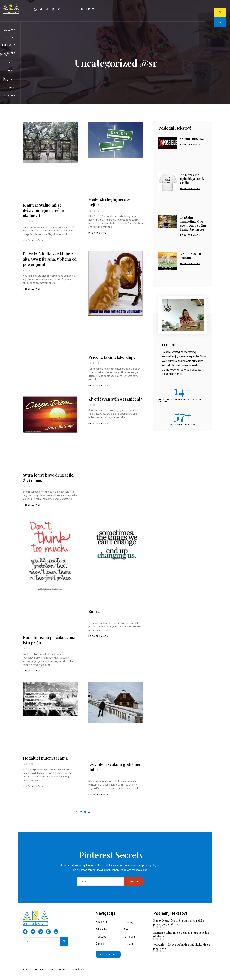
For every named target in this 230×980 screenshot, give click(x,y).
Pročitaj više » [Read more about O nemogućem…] (190, 144)
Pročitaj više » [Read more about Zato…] (98, 636)
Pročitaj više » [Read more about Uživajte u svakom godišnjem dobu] (98, 794)
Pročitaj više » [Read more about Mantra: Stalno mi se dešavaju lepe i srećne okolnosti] (33, 240)
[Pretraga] (64, 942)
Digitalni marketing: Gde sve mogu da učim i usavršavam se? (193, 223)
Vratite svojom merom (191, 256)
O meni (11, 88)
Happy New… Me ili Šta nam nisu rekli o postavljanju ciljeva (179, 922)
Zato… (94, 611)
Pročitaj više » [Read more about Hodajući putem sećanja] (33, 786)
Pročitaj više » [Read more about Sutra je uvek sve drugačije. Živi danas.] (33, 505)
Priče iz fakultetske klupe (112, 357)
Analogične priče (8, 54)
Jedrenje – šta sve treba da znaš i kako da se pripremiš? (182, 946)
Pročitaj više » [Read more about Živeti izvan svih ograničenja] (98, 424)
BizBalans (9, 70)
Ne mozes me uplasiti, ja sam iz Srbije (192, 179)
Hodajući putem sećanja (45, 758)
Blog (12, 63)
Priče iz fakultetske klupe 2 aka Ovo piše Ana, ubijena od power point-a (50, 259)
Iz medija (8, 79)
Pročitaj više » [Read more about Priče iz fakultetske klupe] (98, 386)
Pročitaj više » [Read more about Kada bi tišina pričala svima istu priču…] (33, 671)
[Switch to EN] (81, 9)
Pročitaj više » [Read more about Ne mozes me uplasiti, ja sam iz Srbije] (190, 189)
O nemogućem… (192, 139)
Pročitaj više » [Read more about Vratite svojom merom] (190, 264)
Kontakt (10, 95)
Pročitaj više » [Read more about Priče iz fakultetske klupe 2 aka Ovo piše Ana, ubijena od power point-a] (33, 289)
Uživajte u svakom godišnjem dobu (116, 767)
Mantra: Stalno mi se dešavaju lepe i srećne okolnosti (43, 210)
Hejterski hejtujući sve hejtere (109, 202)
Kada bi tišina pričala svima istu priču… (49, 640)
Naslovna (9, 30)
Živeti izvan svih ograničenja (115, 399)
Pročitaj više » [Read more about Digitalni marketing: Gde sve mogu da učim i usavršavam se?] (190, 235)
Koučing (10, 38)
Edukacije (9, 45)
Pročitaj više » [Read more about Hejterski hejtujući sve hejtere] (98, 233)
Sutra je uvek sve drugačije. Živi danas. (48, 478)
